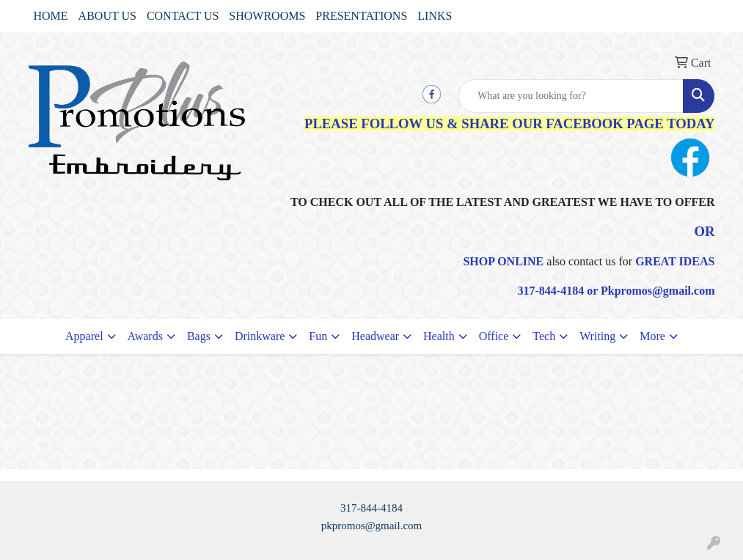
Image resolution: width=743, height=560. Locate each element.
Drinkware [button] (260, 336)
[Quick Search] (571, 96)
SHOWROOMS (267, 16)
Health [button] (439, 336)
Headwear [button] (375, 336)
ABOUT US (107, 16)
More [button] (652, 336)
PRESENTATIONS (361, 16)
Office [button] (494, 336)
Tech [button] (544, 336)
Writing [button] (597, 336)
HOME (51, 16)
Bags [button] (199, 336)
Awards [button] (145, 336)
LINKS (435, 16)
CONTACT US (183, 16)
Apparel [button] (84, 336)
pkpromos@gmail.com (372, 526)
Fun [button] (318, 336)
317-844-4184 (371, 508)
